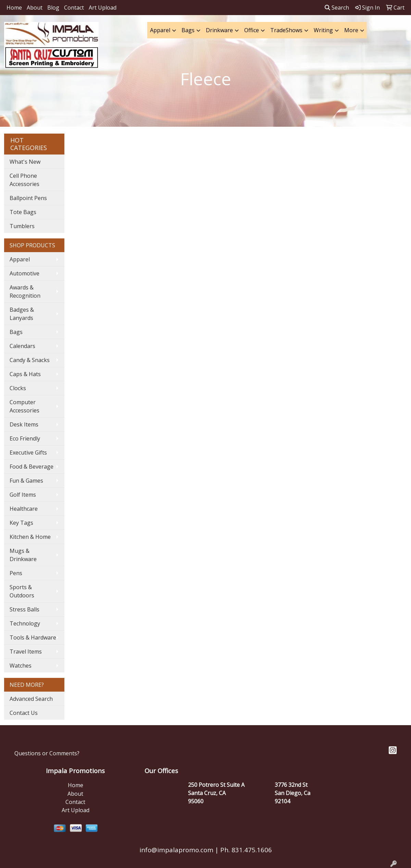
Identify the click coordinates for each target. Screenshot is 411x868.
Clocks (18, 388)
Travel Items (26, 652)
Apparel (160, 30)
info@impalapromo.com (176, 850)
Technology (25, 623)
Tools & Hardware (33, 637)
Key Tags (21, 523)
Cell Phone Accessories (24, 180)
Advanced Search (31, 699)
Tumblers (22, 226)
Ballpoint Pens (28, 198)
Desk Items (24, 424)
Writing (323, 30)
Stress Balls (24, 609)
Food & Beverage (32, 467)
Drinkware (219, 30)
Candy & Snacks (30, 360)
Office (252, 30)
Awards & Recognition (25, 292)
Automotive (24, 273)
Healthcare (24, 509)
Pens (16, 573)
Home (14, 8)
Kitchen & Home (30, 537)
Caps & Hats (25, 374)
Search (337, 8)
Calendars (22, 346)
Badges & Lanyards (22, 314)
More (351, 30)
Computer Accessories (24, 406)
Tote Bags (23, 212)
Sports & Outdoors (22, 591)
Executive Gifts (28, 452)
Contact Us (24, 713)
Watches (21, 666)
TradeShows (286, 30)
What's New (25, 162)
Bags (188, 30)
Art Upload (103, 8)
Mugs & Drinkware (23, 555)
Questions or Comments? (47, 753)
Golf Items (23, 495)
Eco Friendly (25, 438)
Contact (74, 8)
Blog (53, 8)
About (35, 8)
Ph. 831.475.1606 (245, 850)
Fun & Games (26, 481)
